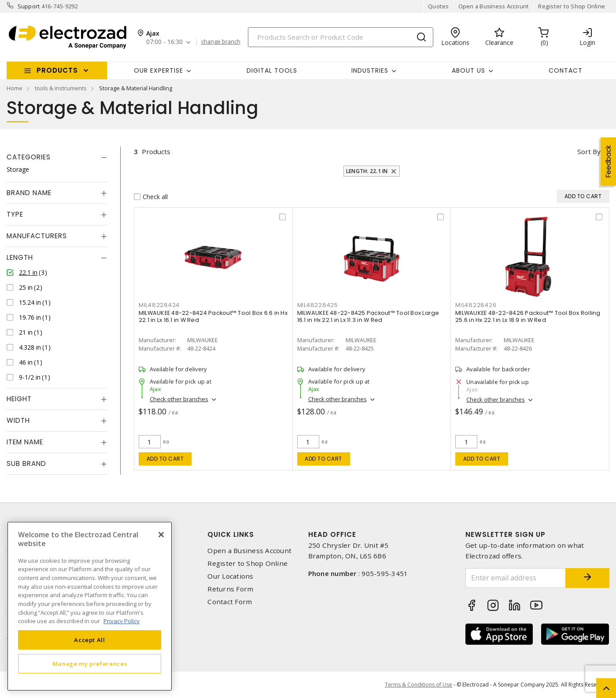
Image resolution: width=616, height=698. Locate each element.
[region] (90, 606)
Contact (566, 70)
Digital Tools (272, 70)
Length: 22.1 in (367, 171)
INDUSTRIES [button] (370, 70)
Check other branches (179, 399)
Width (18, 420)
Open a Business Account (494, 6)
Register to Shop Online (572, 6)
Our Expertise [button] (159, 70)
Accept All (90, 640)
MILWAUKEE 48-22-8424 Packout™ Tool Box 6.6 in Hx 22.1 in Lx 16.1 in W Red (213, 316)
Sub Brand (26, 463)
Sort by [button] (589, 151)
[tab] (57, 157)
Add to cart (165, 459)
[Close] (161, 535)
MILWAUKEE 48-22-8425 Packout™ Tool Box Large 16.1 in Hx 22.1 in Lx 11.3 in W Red (368, 316)
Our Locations (230, 576)
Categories (29, 157)
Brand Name (29, 193)
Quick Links (231, 534)
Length (20, 257)
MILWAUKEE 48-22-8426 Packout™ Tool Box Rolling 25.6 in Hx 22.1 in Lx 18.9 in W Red (528, 316)
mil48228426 (476, 305)
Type (15, 214)
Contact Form (230, 602)
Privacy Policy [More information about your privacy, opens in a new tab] (122, 621)
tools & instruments (61, 88)
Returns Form (230, 589)
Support (29, 6)
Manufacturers (37, 236)
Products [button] (57, 70)
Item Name (25, 442)
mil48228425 (318, 305)
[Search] (341, 37)
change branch (221, 42)
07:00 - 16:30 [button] (164, 42)
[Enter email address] (516, 578)
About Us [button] (468, 70)
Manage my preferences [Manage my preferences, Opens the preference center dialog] (90, 664)
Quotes (439, 6)
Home (15, 88)
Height (19, 399)
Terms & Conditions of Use (419, 685)
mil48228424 (159, 305)
